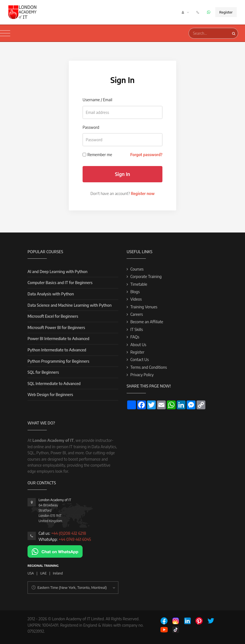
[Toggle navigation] (5, 33)
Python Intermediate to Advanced (57, 350)
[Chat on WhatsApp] (55, 551)
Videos (136, 299)
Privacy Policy (142, 375)
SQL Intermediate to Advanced (54, 384)
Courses (137, 269)
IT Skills (137, 329)
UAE (43, 573)
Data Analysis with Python (51, 294)
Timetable (139, 284)
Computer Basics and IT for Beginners (60, 283)
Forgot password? (146, 155)
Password (91, 127)
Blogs (135, 292)
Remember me (100, 155)
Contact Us (139, 360)
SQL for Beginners (43, 372)
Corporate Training (146, 276)
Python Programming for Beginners (58, 361)
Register (226, 12)
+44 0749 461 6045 (75, 539)
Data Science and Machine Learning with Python (70, 305)
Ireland (58, 573)
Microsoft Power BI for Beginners (56, 328)
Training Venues (144, 307)
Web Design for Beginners (50, 395)
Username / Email (97, 100)
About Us (138, 345)
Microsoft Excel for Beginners (53, 316)
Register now (143, 193)
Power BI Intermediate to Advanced (58, 339)
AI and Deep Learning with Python (58, 272)
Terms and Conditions (149, 367)
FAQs (135, 337)
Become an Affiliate (147, 322)
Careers (137, 314)
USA (31, 573)
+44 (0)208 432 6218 (69, 533)
